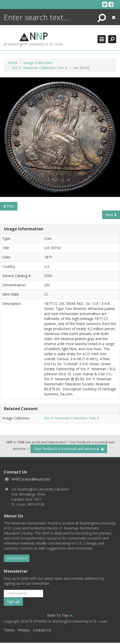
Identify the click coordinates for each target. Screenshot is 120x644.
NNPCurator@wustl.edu (31, 479)
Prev (9, 206)
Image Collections (38, 63)
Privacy (24, 630)
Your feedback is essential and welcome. (69, 449)
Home (13, 63)
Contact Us (42, 630)
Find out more (17, 558)
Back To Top (60, 615)
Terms (9, 630)
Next (111, 215)
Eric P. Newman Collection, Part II (40, 68)
